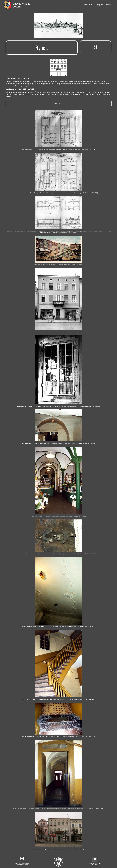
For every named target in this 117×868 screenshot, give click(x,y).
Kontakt (109, 5)
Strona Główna (88, 5)
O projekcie (99, 5)
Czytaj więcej (58, 103)
